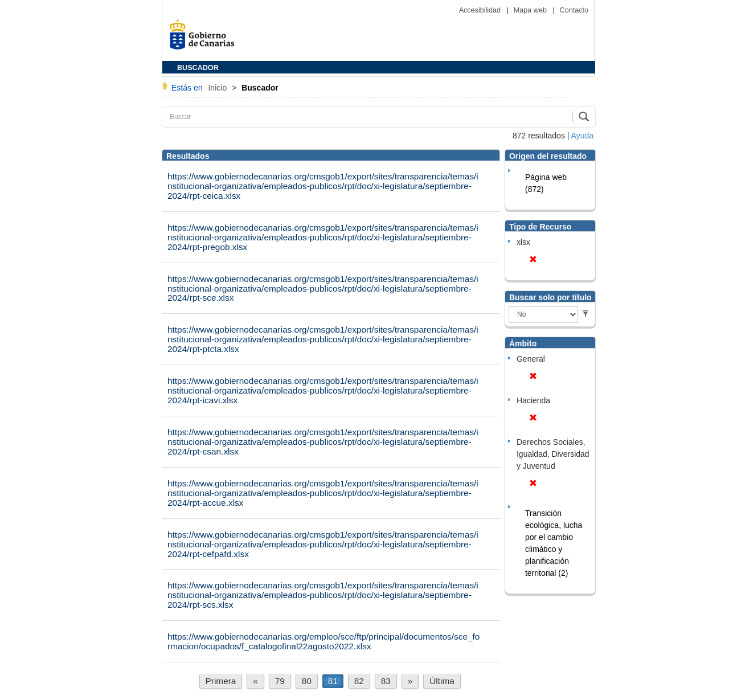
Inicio (218, 88)
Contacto (574, 10)
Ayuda (582, 136)
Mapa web (531, 10)
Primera (221, 681)
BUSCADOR (198, 68)
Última (442, 681)
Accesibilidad (481, 10)
